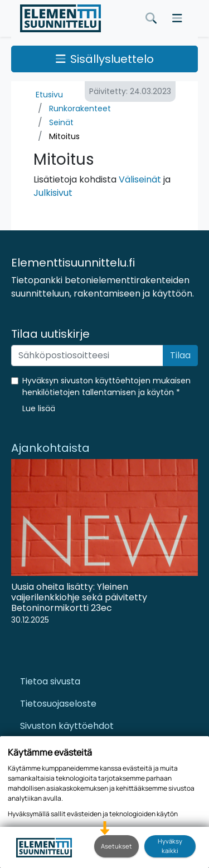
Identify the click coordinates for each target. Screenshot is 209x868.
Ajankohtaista (50, 448)
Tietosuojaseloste (58, 704)
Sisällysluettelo (105, 59)
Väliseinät (140, 179)
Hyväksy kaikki (170, 846)
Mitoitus (64, 136)
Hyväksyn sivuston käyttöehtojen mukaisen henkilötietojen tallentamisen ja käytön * (106, 386)
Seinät (61, 122)
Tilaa (180, 355)
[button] (39, 408)
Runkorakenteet (80, 108)
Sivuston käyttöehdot (67, 726)
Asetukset (116, 846)
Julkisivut (53, 193)
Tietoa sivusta (50, 681)
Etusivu (49, 95)
